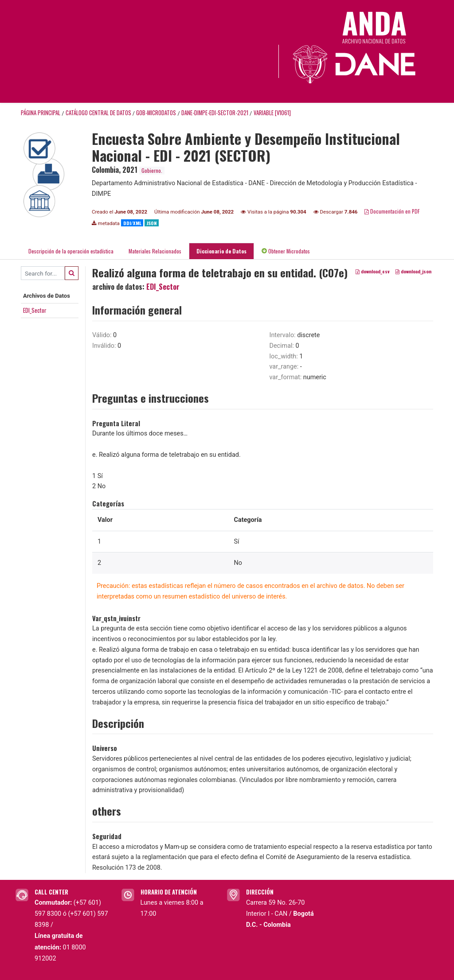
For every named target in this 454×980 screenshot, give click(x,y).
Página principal (41, 113)
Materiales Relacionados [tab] (155, 251)
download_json (413, 272)
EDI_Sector (35, 310)
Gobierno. (152, 170)
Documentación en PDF (392, 211)
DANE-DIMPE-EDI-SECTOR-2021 (215, 113)
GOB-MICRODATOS (156, 113)
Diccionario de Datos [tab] (221, 251)
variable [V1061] (272, 113)
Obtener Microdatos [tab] (286, 251)
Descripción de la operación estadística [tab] (71, 251)
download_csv (373, 272)
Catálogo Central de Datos (98, 113)
